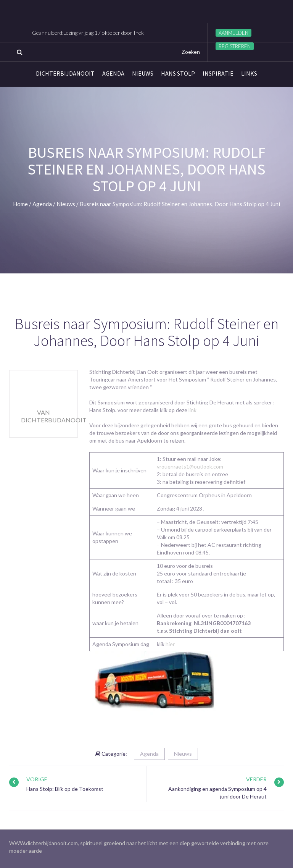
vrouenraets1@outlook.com (190, 466)
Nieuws (143, 73)
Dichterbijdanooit (65, 73)
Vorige (37, 779)
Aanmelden (233, 33)
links (249, 73)
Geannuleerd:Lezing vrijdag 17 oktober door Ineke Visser (97, 33)
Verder (256, 779)
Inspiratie (218, 73)
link (192, 410)
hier (170, 644)
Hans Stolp (178, 73)
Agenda (113, 73)
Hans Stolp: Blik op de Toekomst (65, 789)
